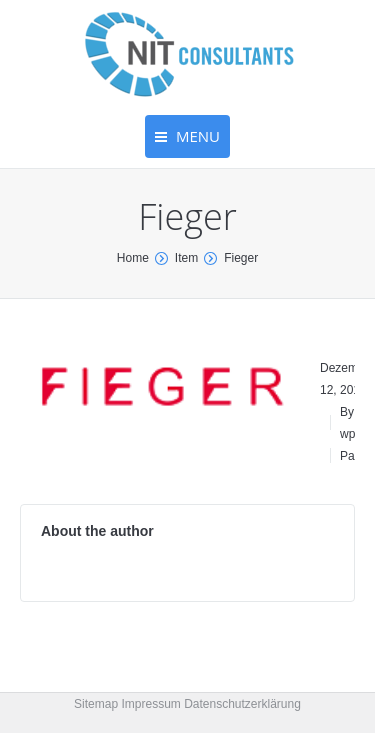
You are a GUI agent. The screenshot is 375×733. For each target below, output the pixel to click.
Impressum (149, 704)
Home (133, 258)
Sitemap (96, 704)
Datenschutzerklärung (241, 704)
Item (186, 258)
